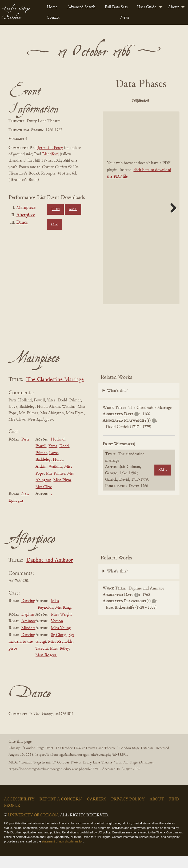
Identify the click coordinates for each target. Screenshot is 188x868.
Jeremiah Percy (50, 148)
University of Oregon (33, 828)
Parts (25, 451)
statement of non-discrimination (63, 853)
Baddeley (43, 472)
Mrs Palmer (55, 485)
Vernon (57, 633)
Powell (41, 458)
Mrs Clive (44, 499)
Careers (97, 812)
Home (52, 7)
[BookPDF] (141, 220)
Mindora (28, 640)
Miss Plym (62, 492)
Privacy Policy (128, 812)
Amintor (28, 633)
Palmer (41, 465)
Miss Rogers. (46, 667)
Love (53, 465)
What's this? (117, 403)
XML (73, 209)
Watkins (55, 479)
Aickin (41, 479)
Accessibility (19, 812)
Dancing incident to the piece (22, 654)
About (173, 7)
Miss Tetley (59, 661)
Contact (53, 18)
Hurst (58, 472)
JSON (55, 209)
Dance (22, 223)
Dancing (28, 613)
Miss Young (61, 640)
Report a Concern (61, 812)
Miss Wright (61, 626)
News (125, 18)
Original (154, 101)
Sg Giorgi (59, 647)
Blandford (50, 154)
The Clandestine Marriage (55, 392)
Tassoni (42, 661)
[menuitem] (53, 7)
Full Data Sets (116, 7)
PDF (125, 101)
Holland (58, 451)
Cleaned (125, 113)
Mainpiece (26, 208)
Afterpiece (26, 215)
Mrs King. (63, 620)
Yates (53, 458)
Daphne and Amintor (50, 572)
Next (171, 220)
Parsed (154, 113)
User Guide (147, 7)
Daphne (28, 626)
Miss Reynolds (60, 654)
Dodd (64, 458)
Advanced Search (81, 7)
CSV (55, 225)
